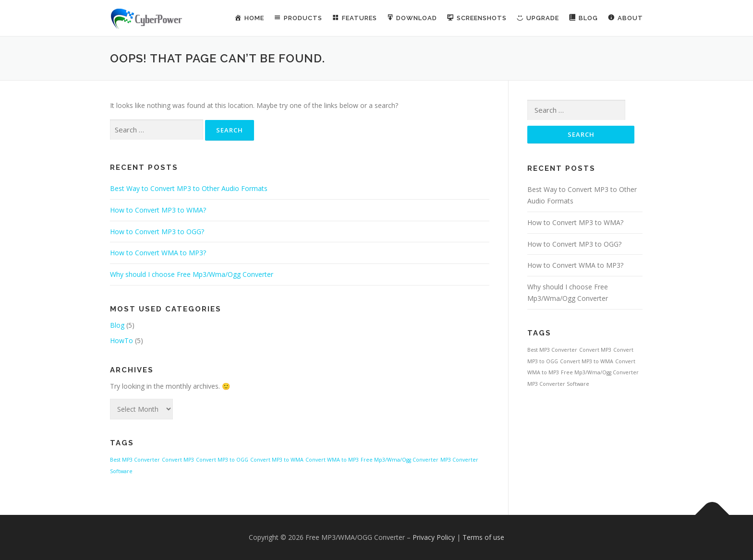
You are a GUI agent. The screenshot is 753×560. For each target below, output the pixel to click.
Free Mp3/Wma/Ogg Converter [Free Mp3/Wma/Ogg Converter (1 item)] (400, 460)
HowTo (121, 340)
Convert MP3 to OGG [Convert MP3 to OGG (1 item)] (222, 460)
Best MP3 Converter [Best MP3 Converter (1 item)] (135, 460)
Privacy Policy (434, 537)
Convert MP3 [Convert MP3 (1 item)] (178, 460)
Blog (117, 325)
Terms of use (483, 537)
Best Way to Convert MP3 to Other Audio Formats (189, 188)
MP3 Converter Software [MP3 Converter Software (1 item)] (558, 384)
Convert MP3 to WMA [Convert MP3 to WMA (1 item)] (277, 460)
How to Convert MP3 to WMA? (158, 210)
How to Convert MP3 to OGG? (157, 232)
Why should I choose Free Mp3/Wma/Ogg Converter (192, 274)
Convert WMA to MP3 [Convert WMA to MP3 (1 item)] (332, 460)
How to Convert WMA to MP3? (158, 253)
